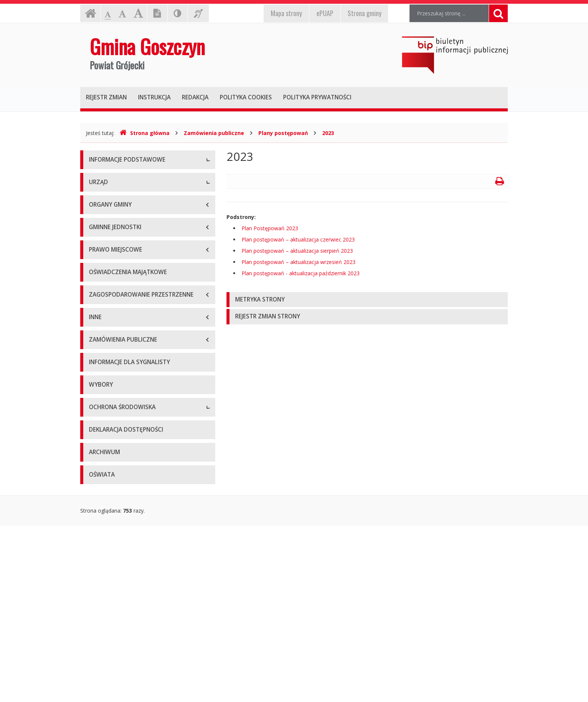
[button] (367, 300)
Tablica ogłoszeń (110, 318)
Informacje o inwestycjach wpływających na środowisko (142, 581)
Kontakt (98, 211)
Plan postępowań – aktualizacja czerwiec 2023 (298, 239)
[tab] (367, 300)
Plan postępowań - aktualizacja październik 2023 (301, 273)
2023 (328, 133)
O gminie (100, 178)
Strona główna (145, 133)
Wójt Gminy (103, 284)
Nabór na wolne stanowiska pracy (130, 335)
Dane (95, 194)
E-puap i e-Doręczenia (116, 228)
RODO (97, 245)
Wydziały (100, 301)
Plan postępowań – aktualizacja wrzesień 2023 (298, 262)
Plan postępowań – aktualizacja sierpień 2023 (297, 251)
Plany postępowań (283, 133)
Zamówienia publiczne (214, 133)
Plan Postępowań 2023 (270, 228)
